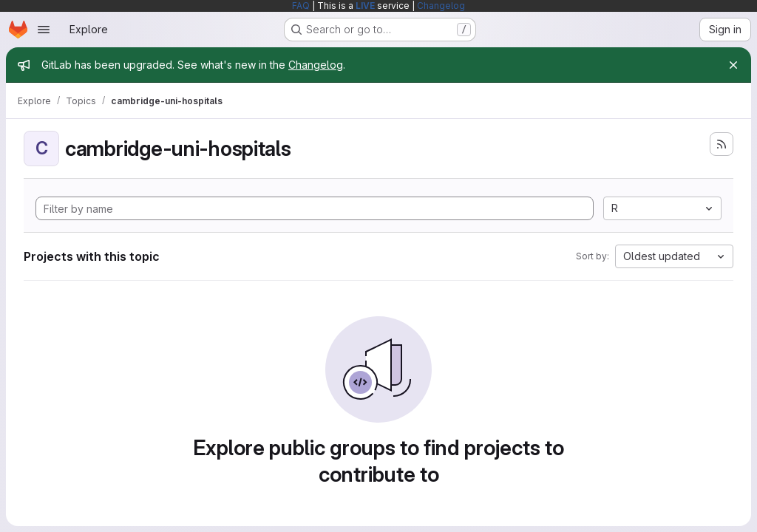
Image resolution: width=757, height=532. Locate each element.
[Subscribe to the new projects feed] (722, 144)
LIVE (365, 6)
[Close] (733, 65)
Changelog (441, 6)
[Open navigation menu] (44, 30)
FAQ (301, 6)
